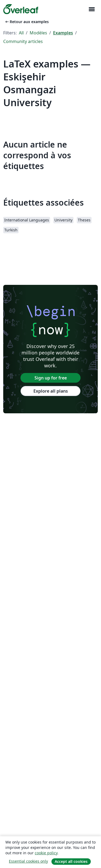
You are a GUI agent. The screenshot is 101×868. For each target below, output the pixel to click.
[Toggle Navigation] (92, 9)
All (21, 33)
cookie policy (46, 853)
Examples (63, 33)
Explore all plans (51, 391)
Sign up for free (51, 378)
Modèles (38, 33)
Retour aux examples (27, 22)
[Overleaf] (21, 9)
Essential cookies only (28, 861)
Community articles (23, 41)
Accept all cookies (71, 861)
